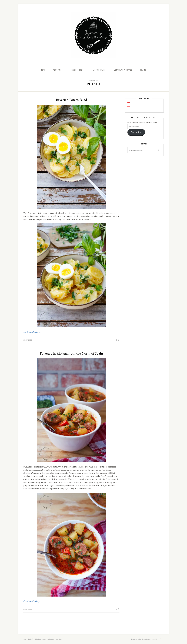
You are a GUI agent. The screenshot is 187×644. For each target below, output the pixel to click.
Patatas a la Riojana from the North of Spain (71, 353)
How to (143, 70)
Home (43, 70)
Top (162, 639)
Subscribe (136, 132)
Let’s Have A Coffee (123, 70)
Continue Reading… (32, 332)
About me (57, 70)
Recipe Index (77, 70)
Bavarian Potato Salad (71, 100)
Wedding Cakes (100, 70)
